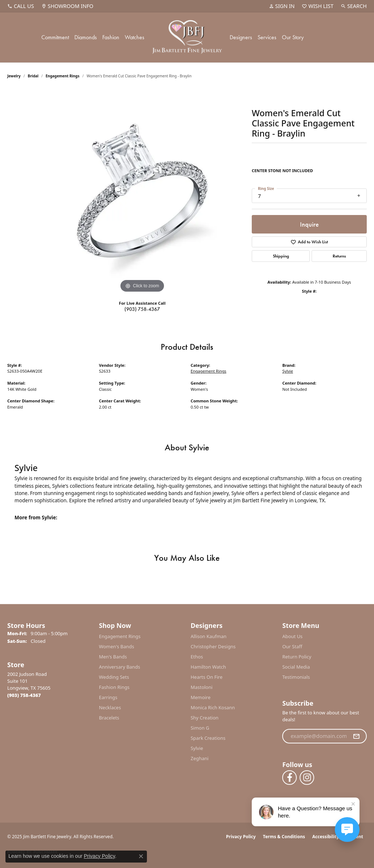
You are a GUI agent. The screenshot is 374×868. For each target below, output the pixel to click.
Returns (339, 256)
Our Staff (292, 646)
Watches (135, 37)
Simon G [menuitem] (200, 728)
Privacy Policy (241, 837)
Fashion (111, 37)
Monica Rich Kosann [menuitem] (213, 707)
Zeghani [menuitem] (200, 758)
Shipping (281, 256)
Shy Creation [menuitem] (205, 718)
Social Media (296, 667)
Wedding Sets (114, 677)
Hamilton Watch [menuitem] (209, 667)
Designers (241, 37)
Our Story (293, 37)
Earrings (108, 697)
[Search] (354, 6)
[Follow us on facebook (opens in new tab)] (289, 778)
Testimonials (296, 677)
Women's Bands (117, 646)
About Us (292, 636)
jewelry (14, 76)
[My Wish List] (318, 6)
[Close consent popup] (141, 856)
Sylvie (287, 371)
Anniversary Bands (120, 667)
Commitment (55, 37)
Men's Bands (113, 657)
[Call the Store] (24, 695)
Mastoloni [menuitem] (202, 687)
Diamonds (86, 37)
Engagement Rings (63, 76)
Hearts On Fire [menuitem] (207, 677)
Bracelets (109, 718)
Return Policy (297, 657)
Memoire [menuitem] (201, 697)
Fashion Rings (114, 687)
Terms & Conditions (284, 837)
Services (267, 37)
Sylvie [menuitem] (197, 748)
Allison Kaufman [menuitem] (209, 636)
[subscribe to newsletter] (356, 736)
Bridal (33, 76)
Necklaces (110, 707)
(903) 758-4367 (142, 309)
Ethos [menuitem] (197, 657)
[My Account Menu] (282, 6)
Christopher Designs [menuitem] (213, 646)
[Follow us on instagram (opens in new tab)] (307, 778)
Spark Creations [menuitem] (208, 738)
